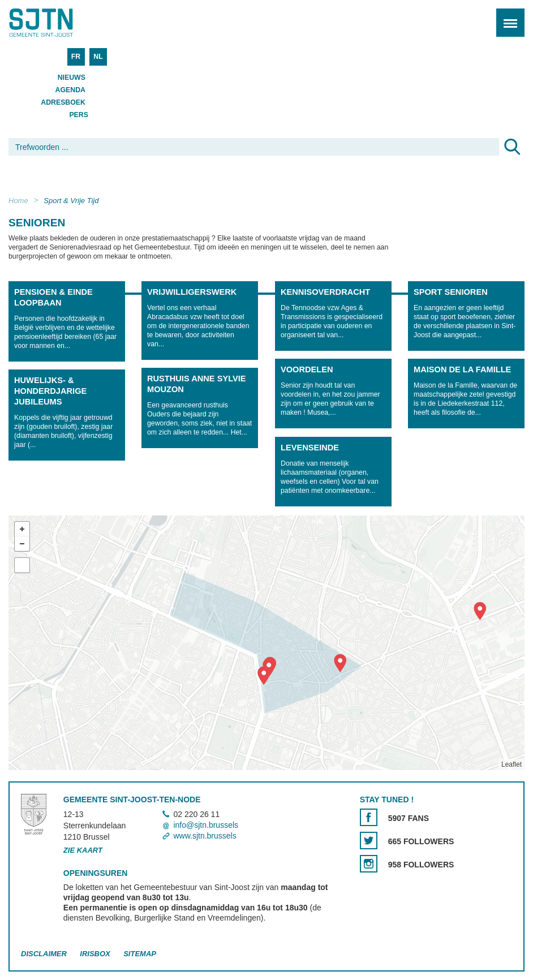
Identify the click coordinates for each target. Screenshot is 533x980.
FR (76, 57)
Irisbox (95, 954)
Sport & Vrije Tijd (71, 201)
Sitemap (140, 954)
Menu (507, 17)
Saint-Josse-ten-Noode (57, 23)
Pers (79, 115)
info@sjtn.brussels (206, 825)
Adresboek (63, 102)
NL (98, 57)
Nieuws (72, 78)
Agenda (70, 90)
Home (18, 201)
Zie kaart (83, 850)
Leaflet (511, 764)
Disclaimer (44, 954)
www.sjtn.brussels (205, 836)
